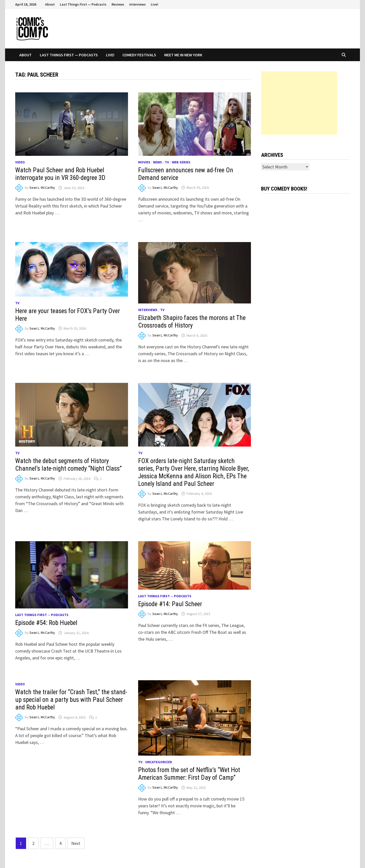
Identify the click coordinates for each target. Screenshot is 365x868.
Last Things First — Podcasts (83, 4)
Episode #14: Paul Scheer (170, 604)
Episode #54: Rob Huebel (46, 623)
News (158, 162)
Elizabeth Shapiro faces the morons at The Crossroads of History (192, 322)
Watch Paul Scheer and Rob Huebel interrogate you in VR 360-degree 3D (60, 174)
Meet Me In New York (183, 55)
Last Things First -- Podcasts (42, 615)
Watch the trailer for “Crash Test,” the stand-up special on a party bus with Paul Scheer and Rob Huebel (71, 700)
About (50, 4)
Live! (154, 4)
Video (20, 162)
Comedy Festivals (139, 55)
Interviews (138, 4)
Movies (144, 162)
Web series (181, 162)
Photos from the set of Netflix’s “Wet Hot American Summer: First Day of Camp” (189, 774)
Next (76, 843)
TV (167, 162)
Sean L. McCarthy (42, 188)
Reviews (118, 4)
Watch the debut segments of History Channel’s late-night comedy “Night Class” (68, 465)
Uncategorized (159, 762)
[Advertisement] (299, 103)
